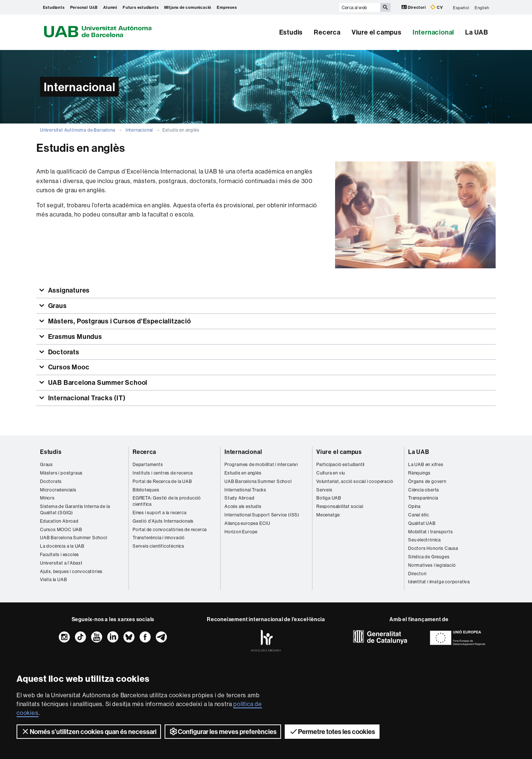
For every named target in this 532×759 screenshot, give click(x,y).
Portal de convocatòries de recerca (170, 529)
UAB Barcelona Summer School (97, 382)
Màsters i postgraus (61, 473)
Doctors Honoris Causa (433, 548)
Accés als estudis (243, 506)
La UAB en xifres (426, 464)
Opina (414, 506)
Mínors (47, 498)
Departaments (148, 464)
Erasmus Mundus (74, 336)
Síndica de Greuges (429, 557)
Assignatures (68, 290)
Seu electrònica (425, 540)
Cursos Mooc (68, 367)
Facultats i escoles (60, 554)
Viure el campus (377, 32)
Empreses (227, 7)
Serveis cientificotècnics (159, 546)
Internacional (433, 32)
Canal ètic (419, 515)
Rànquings (419, 473)
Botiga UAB (329, 498)
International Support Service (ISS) (262, 515)
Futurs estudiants (141, 7)
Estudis (291, 32)
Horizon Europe (241, 532)
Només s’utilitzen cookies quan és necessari (89, 731)
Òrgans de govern (427, 481)
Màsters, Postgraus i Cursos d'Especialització (119, 321)
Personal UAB (84, 7)
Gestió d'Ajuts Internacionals (163, 521)
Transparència (423, 498)
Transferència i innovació (159, 538)
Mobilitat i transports (431, 532)
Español (461, 7)
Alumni (110, 7)
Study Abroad (240, 498)
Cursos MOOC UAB (61, 529)
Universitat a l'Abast (61, 563)
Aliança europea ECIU (247, 523)
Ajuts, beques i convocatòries (71, 571)
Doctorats (63, 352)
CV (436, 7)
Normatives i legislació (432, 565)
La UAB (477, 32)
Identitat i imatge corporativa (439, 582)
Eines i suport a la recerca (160, 513)
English (482, 7)
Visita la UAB (53, 579)
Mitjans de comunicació (188, 7)
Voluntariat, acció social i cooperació (355, 481)
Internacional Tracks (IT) (86, 398)
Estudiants (54, 7)
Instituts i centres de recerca (163, 473)
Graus (57, 306)
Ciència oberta (424, 490)
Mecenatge (328, 515)
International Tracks (245, 490)
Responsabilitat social (340, 506)
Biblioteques (146, 490)
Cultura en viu (331, 473)
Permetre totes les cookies (332, 731)
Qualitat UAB (422, 523)
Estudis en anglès (243, 473)
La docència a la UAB (62, 546)
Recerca (327, 32)
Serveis (324, 490)
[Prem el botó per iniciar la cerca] (385, 7)
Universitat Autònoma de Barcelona (78, 130)
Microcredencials (58, 490)
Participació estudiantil (340, 464)
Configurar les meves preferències (223, 731)
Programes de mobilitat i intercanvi (261, 464)
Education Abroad (59, 521)
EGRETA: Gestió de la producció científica (167, 501)
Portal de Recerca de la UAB (162, 481)
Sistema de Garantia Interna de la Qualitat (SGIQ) (75, 509)
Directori (414, 7)
